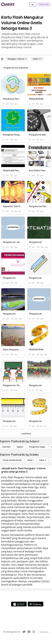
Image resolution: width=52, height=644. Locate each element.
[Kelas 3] (37, 59)
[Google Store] (35, 604)
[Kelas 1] (31, 460)
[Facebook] (29, 632)
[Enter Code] (44, 4)
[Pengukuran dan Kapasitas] (16, 68)
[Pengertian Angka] (37, 447)
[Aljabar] (20, 447)
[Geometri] (7, 447)
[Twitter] (24, 632)
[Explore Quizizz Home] (8, 4)
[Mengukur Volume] (17, 59)
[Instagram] (34, 632)
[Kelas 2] (43, 460)
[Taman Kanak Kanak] (12, 460)
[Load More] (26, 434)
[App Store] (19, 604)
